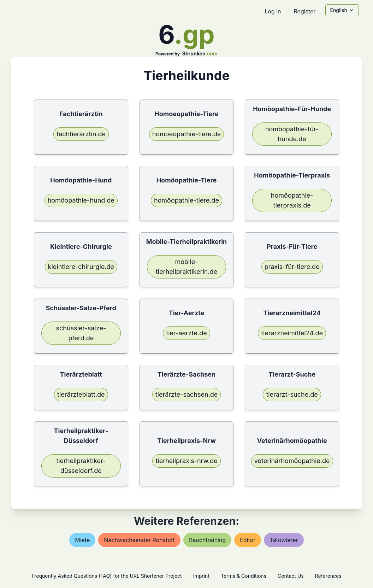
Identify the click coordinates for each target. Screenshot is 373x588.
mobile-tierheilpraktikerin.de (186, 267)
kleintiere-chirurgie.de (81, 267)
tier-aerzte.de (186, 333)
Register (304, 11)
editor (248, 540)
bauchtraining (207, 540)
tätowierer (284, 540)
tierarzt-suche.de (292, 394)
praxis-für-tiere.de (292, 267)
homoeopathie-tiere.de (187, 134)
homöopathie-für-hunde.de (292, 134)
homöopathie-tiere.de (186, 200)
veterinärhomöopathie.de (292, 461)
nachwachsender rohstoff (139, 540)
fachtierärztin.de (81, 134)
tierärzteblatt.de (81, 394)
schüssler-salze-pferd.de (81, 333)
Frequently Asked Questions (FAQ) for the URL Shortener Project (106, 576)
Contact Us (291, 576)
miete (82, 540)
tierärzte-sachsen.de (187, 394)
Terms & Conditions (244, 576)
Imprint (201, 576)
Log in (273, 11)
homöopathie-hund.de (81, 200)
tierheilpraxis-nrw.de (186, 461)
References (328, 576)
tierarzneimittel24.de (292, 333)
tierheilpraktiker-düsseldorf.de (81, 466)
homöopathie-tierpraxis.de (292, 200)
